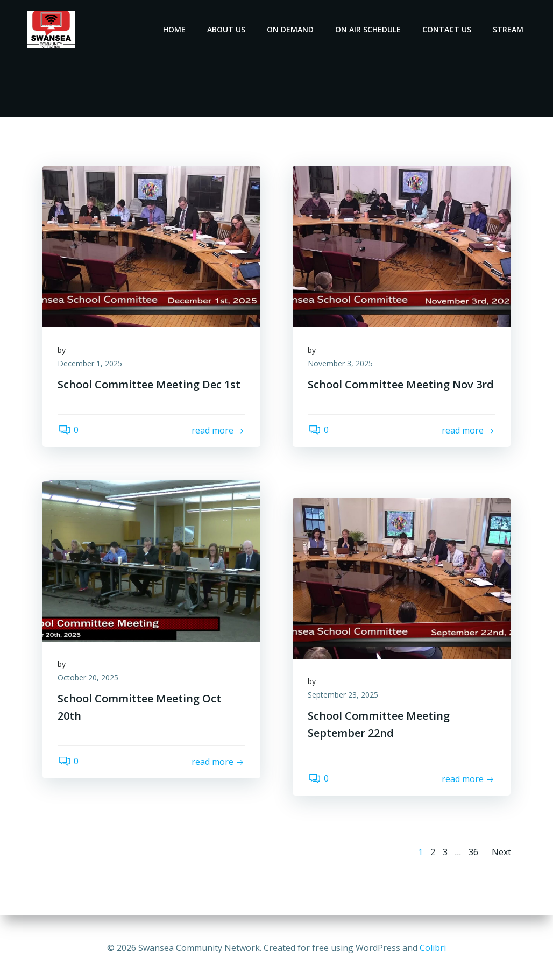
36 (473, 853)
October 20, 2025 (89, 679)
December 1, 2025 (91, 365)
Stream (509, 29)
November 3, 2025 (341, 365)
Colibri (433, 948)
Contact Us (447, 29)
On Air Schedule (368, 29)
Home (175, 29)
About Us (227, 29)
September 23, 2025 (344, 696)
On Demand (291, 29)
